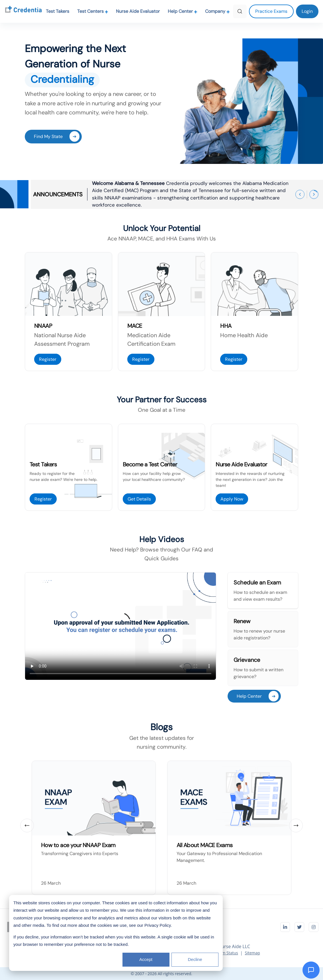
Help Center (183, 11)
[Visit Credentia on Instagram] (314, 927)
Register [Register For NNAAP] (48, 359)
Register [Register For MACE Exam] (141, 359)
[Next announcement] (314, 194)
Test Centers (93, 11)
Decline (195, 959)
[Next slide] (296, 825)
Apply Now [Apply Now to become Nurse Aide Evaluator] (232, 499)
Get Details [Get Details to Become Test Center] (139, 499)
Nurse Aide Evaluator (138, 11)
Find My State (57, 136)
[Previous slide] (27, 825)
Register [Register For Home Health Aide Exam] (234, 359)
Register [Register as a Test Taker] (43, 499)
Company (217, 11)
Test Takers (58, 11)
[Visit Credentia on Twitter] (299, 927)
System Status (225, 953)
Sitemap (252, 953)
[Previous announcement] (300, 194)
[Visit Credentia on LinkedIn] (285, 927)
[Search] (240, 11)
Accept (146, 959)
